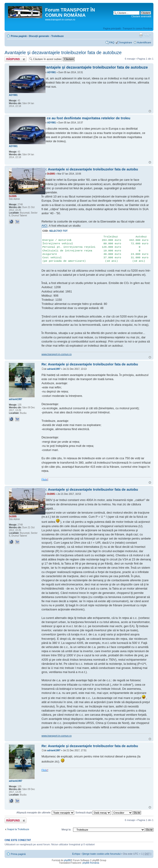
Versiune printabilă (141, 35)
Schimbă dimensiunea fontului (148, 35)
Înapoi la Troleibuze (18, 829)
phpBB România (91, 863)
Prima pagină (19, 36)
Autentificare (144, 42)
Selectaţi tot (58, 231)
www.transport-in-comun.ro (56, 354)
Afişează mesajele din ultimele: (45, 812)
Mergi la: (66, 829)
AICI (44, 226)
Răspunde (16, 59)
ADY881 (52, 72)
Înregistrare (126, 42)
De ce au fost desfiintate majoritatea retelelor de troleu (86, 118)
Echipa (76, 854)
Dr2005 (51, 174)
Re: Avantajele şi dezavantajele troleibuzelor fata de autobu (90, 364)
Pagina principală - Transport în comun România (128, 29)
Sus (150, 111)
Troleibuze (57, 36)
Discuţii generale (39, 36)
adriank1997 (54, 369)
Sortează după (93, 812)
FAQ (112, 42)
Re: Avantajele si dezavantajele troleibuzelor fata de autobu (90, 169)
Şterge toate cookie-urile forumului (101, 854)
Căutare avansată (141, 16)
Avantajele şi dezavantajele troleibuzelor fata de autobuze (63, 53)
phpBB (67, 860)
